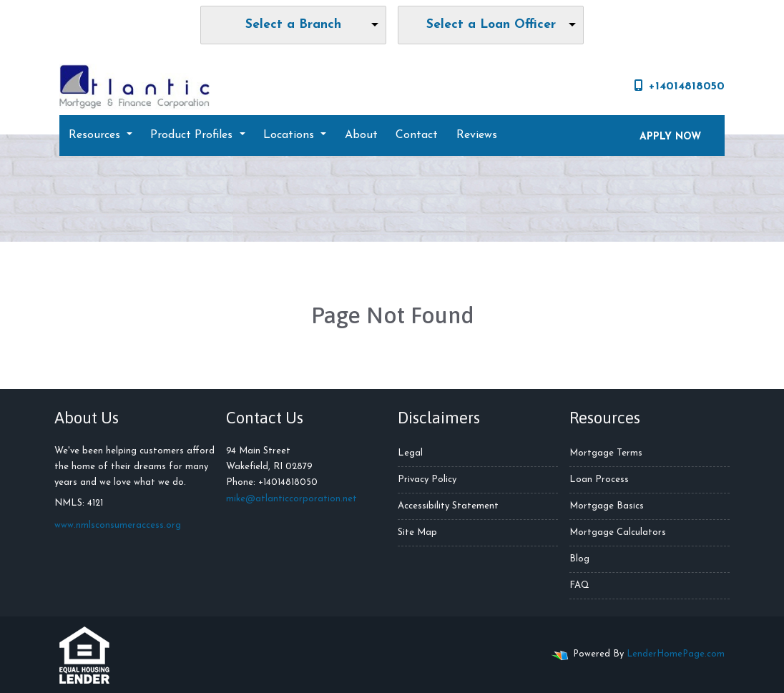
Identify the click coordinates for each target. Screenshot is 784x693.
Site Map (417, 532)
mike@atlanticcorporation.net (291, 499)
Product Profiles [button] (193, 135)
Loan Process (599, 480)
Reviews (477, 135)
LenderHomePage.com (676, 654)
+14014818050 (680, 86)
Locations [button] (290, 135)
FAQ (579, 585)
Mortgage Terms (606, 453)
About (361, 135)
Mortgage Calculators (618, 532)
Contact (417, 135)
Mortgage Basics (607, 506)
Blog (579, 559)
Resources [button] (96, 135)
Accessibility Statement (448, 506)
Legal (410, 453)
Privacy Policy (427, 480)
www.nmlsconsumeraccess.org (118, 525)
